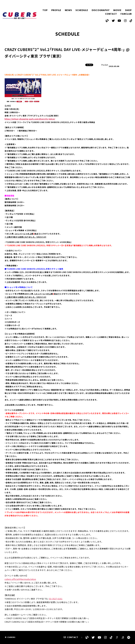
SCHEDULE (82, 10)
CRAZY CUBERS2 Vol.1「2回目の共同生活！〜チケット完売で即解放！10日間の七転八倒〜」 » (47, 622)
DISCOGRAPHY (101, 10)
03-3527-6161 (56, 599)
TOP (45, 10)
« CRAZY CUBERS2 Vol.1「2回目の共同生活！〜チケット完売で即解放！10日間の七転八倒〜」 (47, 618)
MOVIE (117, 10)
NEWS (68, 10)
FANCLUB (126, 14)
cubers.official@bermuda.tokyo (20, 579)
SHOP (128, 10)
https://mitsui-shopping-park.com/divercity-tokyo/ (30, 119)
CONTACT (111, 14)
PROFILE (56, 10)
